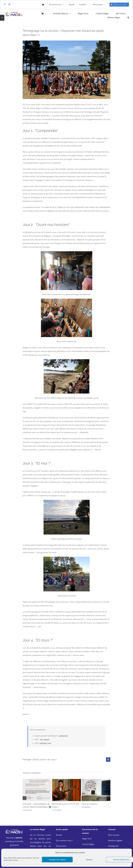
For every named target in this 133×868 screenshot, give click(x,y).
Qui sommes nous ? (64, 840)
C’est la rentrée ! (90, 804)
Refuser (89, 860)
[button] (128, 17)
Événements (61, 846)
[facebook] (5, 4)
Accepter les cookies (57, 860)
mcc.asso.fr (45, 739)
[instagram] (9, 4)
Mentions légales (115, 840)
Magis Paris (87, 839)
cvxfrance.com (45, 743)
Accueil (59, 835)
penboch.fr (63, 736)
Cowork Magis (88, 844)
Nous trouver (114, 835)
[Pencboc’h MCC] (66, 42)
